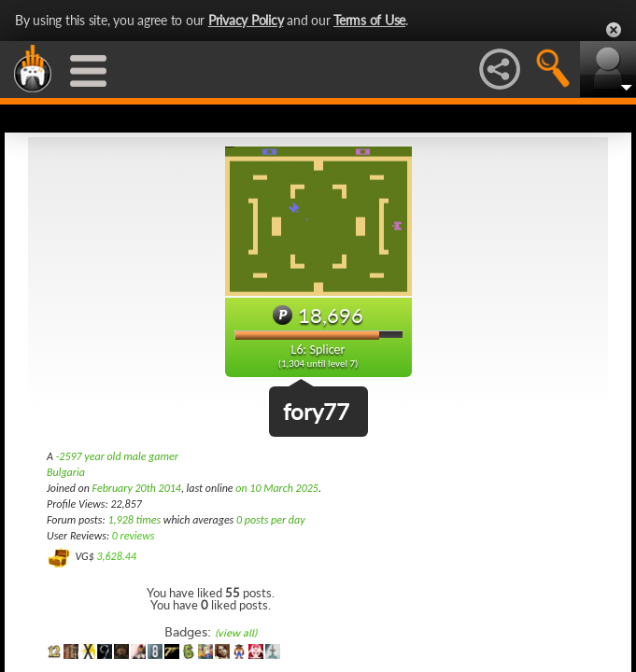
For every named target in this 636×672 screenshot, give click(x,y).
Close (614, 30)
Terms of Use (369, 20)
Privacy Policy (246, 20)
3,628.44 (116, 556)
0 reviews (134, 536)
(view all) (236, 633)
